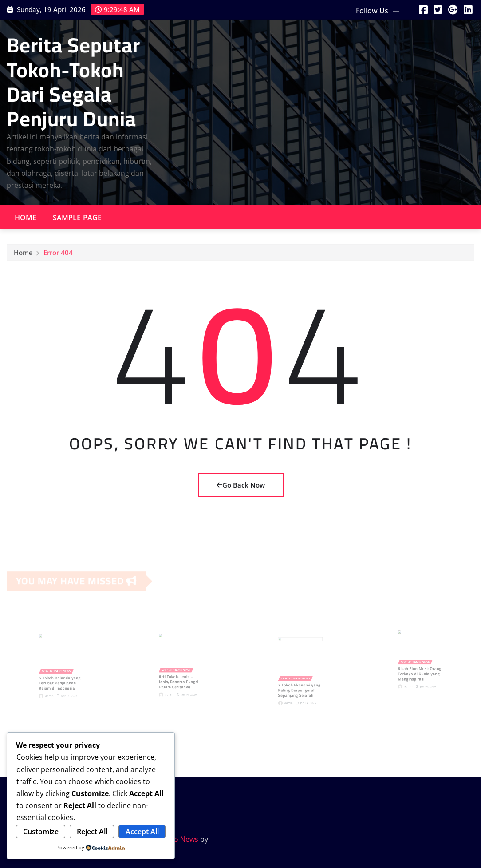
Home (26, 218)
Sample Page (77, 218)
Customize (41, 832)
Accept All (142, 832)
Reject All (92, 832)
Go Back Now (241, 485)
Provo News (178, 839)
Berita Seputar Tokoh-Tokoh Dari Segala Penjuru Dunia (73, 82)
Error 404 (58, 255)
